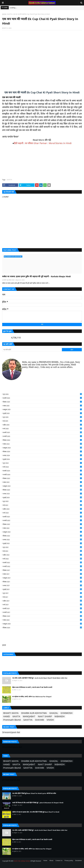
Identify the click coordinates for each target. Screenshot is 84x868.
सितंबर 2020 (42, 628)
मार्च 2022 (42, 559)
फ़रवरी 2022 (42, 563)
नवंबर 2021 (42, 574)
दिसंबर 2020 (42, 616)
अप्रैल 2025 (42, 425)
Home (45, 861)
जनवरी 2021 (42, 612)
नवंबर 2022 (42, 528)
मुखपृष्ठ (4, 645)
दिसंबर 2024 (42, 440)
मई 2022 (42, 551)
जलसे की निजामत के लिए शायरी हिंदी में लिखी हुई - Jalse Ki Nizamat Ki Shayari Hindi (38, 803)
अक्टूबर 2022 (42, 532)
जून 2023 (42, 501)
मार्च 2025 (42, 429)
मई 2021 (42, 597)
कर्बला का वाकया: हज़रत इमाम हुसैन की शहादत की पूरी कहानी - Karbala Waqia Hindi (36, 276)
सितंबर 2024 (42, 452)
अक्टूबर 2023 (42, 486)
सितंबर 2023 (42, 490)
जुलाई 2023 (42, 497)
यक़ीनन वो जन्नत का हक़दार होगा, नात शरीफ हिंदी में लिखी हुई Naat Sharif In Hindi (36, 812)
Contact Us (59, 861)
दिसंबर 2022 (42, 524)
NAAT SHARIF (45, 716)
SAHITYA (10, 14)
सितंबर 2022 (42, 536)
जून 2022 (42, 547)
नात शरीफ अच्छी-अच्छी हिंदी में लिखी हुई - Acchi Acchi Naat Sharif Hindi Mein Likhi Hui (40, 678)
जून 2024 (42, 463)
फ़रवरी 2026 (42, 398)
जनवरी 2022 (42, 566)
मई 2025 (42, 421)
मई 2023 (42, 505)
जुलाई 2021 (42, 589)
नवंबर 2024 (42, 444)
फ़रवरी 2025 (42, 432)
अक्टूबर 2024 (42, 448)
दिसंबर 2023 (42, 478)
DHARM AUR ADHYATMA (34, 713)
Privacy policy (69, 861)
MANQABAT (29, 716)
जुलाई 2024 (42, 459)
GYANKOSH (67, 713)
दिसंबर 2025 (42, 402)
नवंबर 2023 (42, 482)
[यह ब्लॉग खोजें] (32, 350)
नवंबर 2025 (42, 406)
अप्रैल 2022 (42, 555)
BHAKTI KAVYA (11, 713)
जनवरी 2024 (42, 475)
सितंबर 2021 (42, 582)
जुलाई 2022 (42, 543)
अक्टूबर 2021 (42, 578)
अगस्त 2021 (42, 585)
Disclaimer (79, 861)
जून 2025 (42, 417)
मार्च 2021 (42, 605)
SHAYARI (40, 720)
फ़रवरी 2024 (42, 471)
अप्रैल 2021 (42, 601)
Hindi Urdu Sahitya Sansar (22, 861)
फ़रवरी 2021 (42, 608)
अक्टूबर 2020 (42, 624)
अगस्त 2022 (42, 540)
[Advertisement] (42, 59)
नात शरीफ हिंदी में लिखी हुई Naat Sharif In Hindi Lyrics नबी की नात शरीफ (34, 793)
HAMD (7, 716)
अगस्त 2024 (42, 455)
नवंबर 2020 (42, 620)
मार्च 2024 (42, 467)
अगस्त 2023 (42, 494)
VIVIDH (50, 720)
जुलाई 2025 (42, 413)
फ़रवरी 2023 (42, 517)
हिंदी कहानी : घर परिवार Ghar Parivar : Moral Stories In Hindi (43, 143)
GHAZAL (54, 713)
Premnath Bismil (12, 720)
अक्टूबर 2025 (42, 409)
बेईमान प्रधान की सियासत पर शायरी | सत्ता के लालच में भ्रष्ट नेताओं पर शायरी (32, 687)
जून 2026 (42, 394)
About (51, 861)
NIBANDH (60, 716)
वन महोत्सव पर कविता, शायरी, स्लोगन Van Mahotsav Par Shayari (32, 697)
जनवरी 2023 (42, 520)
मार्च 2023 (42, 513)
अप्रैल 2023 (42, 509)
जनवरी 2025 (42, 436)
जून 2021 (42, 593)
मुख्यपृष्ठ (4, 14)
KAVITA (16, 716)
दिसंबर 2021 (42, 570)
